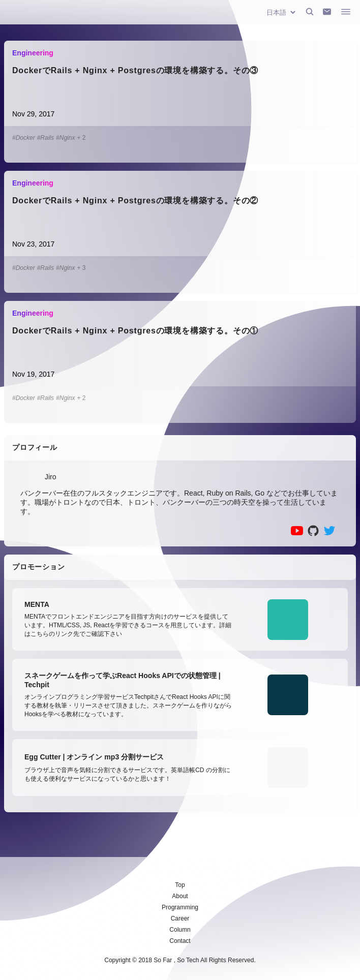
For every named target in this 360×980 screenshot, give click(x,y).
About (180, 896)
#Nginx (65, 138)
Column (180, 930)
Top (180, 885)
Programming (180, 907)
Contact (180, 941)
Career (180, 918)
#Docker (24, 138)
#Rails (46, 138)
